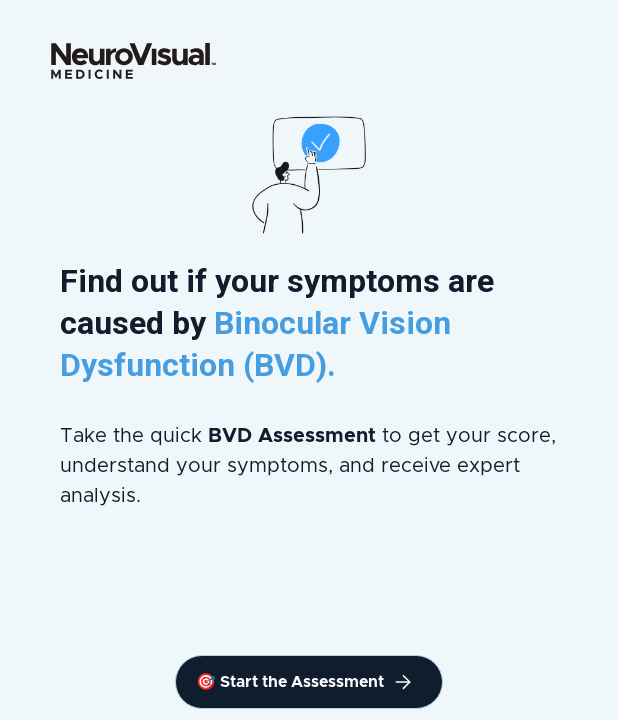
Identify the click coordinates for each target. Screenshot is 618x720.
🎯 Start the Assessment (304, 682)
